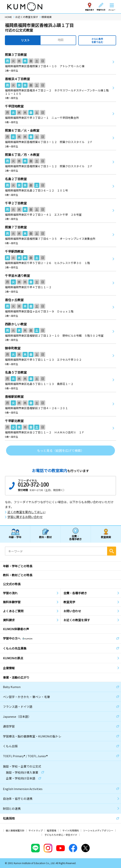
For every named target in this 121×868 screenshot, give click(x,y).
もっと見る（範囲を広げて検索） (60, 450)
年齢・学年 (15, 537)
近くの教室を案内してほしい (27, 512)
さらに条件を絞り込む (97, 40)
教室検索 (106, 537)
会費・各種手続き (75, 537)
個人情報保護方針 (15, 830)
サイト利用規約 (71, 830)
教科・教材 (45, 537)
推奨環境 (51, 830)
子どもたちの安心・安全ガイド (61, 835)
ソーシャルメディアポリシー (98, 830)
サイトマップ (36, 830)
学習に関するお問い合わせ (25, 517)
